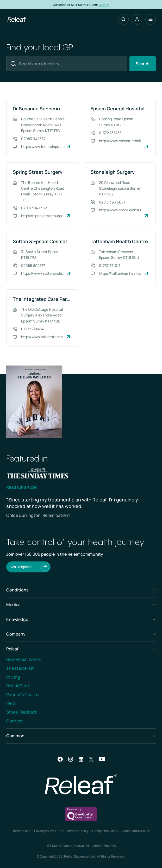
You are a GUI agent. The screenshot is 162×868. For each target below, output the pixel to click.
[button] (137, 19)
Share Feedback (22, 712)
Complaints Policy (105, 831)
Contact (15, 721)
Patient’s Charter (23, 695)
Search (143, 64)
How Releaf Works (23, 659)
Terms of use (21, 831)
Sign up (104, 5)
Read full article (21, 487)
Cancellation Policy (136, 831)
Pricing (13, 677)
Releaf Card (18, 686)
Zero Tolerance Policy (73, 831)
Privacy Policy (44, 831)
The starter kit (20, 668)
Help (11, 703)
